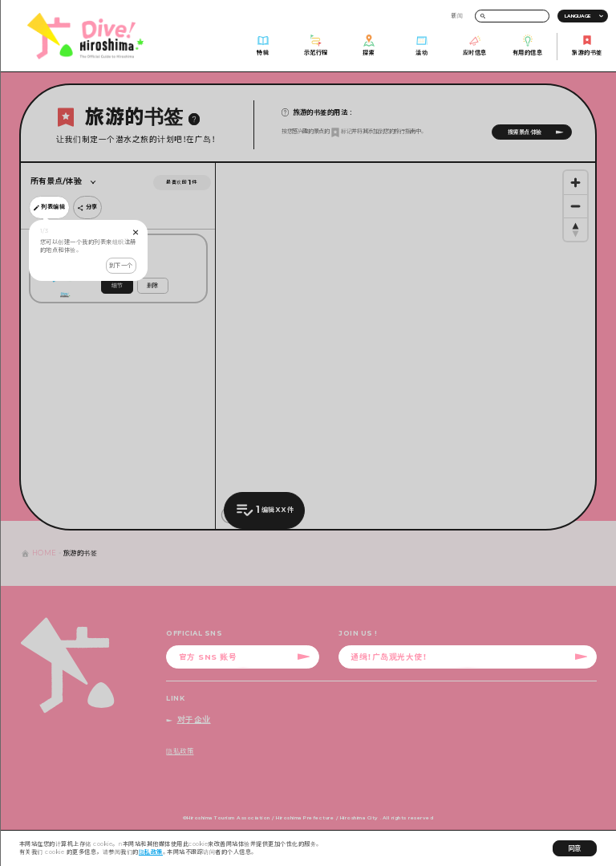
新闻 (457, 16)
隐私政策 (151, 852)
